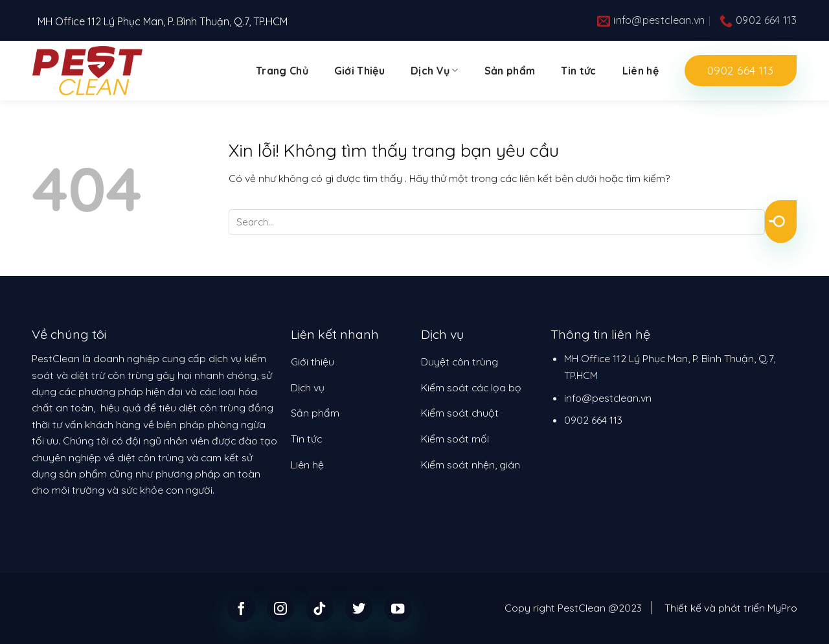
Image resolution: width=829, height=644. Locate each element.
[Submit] (781, 222)
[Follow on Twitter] (359, 608)
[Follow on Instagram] (281, 608)
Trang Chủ (282, 71)
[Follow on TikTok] (320, 608)
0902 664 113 (593, 420)
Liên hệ (641, 71)
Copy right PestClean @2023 (573, 608)
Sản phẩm (510, 71)
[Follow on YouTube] (398, 608)
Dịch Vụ (435, 71)
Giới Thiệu (359, 71)
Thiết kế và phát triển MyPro (731, 608)
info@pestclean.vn (608, 398)
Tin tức (578, 71)
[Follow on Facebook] (241, 608)
